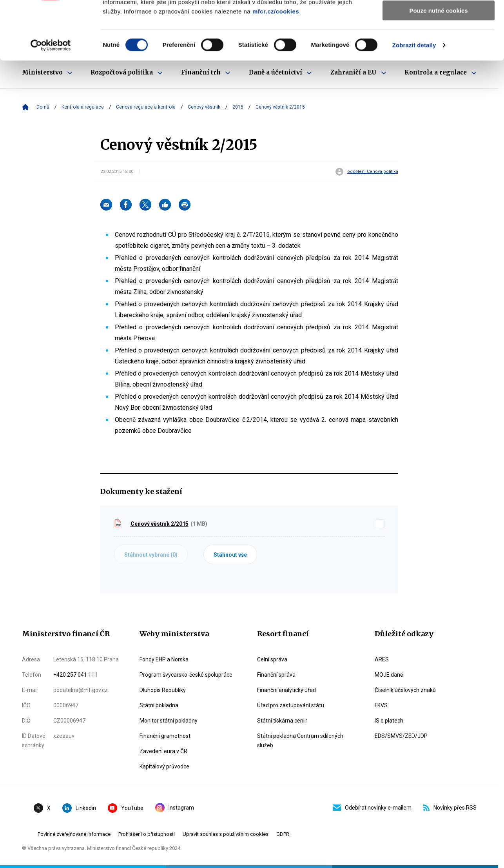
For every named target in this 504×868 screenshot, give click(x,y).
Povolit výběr (439, 43)
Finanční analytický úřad (286, 690)
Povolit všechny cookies (439, 19)
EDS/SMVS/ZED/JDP (401, 736)
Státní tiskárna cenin (282, 721)
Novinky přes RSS (450, 808)
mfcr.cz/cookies (276, 66)
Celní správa (272, 659)
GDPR (283, 834)
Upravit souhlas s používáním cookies (226, 834)
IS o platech (389, 721)
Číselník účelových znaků (405, 690)
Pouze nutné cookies (438, 65)
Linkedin (79, 808)
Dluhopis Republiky (163, 690)
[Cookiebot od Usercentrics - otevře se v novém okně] (51, 100)
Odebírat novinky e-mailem (372, 808)
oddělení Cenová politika (373, 172)
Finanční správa (276, 675)
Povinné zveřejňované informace (74, 834)
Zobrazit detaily (414, 100)
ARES (382, 659)
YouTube (126, 808)
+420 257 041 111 (75, 675)
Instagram (175, 808)
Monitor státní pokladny (169, 721)
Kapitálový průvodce (164, 766)
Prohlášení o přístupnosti (147, 834)
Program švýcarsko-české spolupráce (186, 675)
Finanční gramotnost (165, 736)
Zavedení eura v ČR (163, 751)
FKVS (381, 705)
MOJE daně (389, 675)
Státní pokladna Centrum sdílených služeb (300, 741)
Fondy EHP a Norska (164, 659)
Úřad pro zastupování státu (291, 705)
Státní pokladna (159, 705)
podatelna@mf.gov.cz (81, 690)
